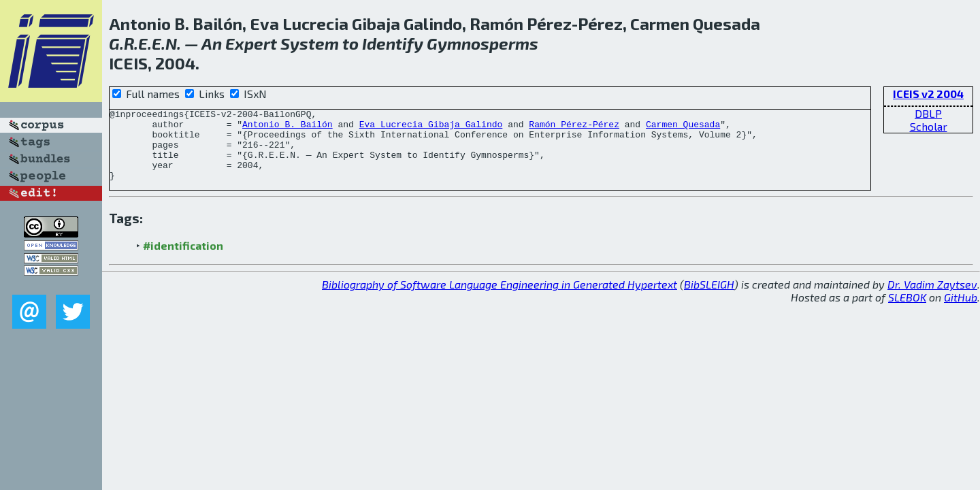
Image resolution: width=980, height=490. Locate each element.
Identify (393, 43)
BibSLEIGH (709, 298)
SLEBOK (907, 311)
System (310, 43)
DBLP (928, 113)
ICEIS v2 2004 (928, 94)
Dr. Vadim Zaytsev (932, 298)
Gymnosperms (483, 43)
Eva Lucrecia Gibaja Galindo (431, 128)
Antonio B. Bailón (288, 128)
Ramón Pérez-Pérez (574, 128)
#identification (183, 260)
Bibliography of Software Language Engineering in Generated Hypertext (500, 298)
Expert (251, 43)
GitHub (961, 311)
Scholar (929, 126)
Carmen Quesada (683, 128)
